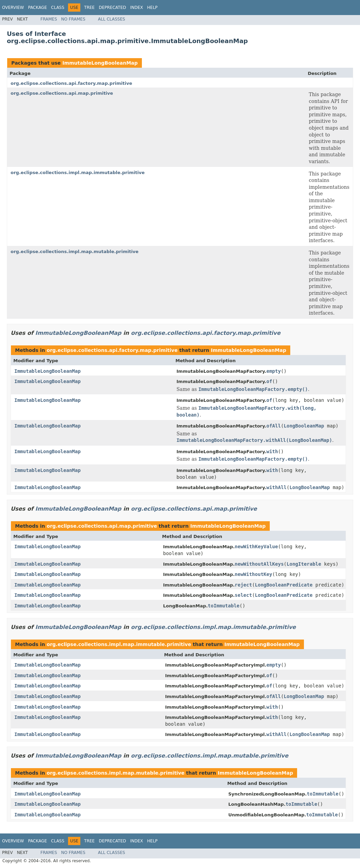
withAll (276, 487)
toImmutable (224, 606)
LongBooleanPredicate (284, 585)
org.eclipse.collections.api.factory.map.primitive (71, 83)
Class (58, 8)
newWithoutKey (254, 574)
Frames (49, 19)
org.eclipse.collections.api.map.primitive (62, 93)
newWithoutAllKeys (259, 564)
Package (37, 8)
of (269, 381)
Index (137, 8)
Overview (13, 8)
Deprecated (112, 8)
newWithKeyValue (256, 547)
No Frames (73, 19)
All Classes (112, 19)
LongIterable (304, 564)
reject (244, 585)
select (244, 595)
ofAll (274, 426)
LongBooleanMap (304, 426)
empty (274, 371)
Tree (89, 8)
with (272, 451)
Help (152, 8)
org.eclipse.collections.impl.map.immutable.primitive (78, 173)
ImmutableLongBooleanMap (100, 63)
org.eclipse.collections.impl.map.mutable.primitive (75, 252)
